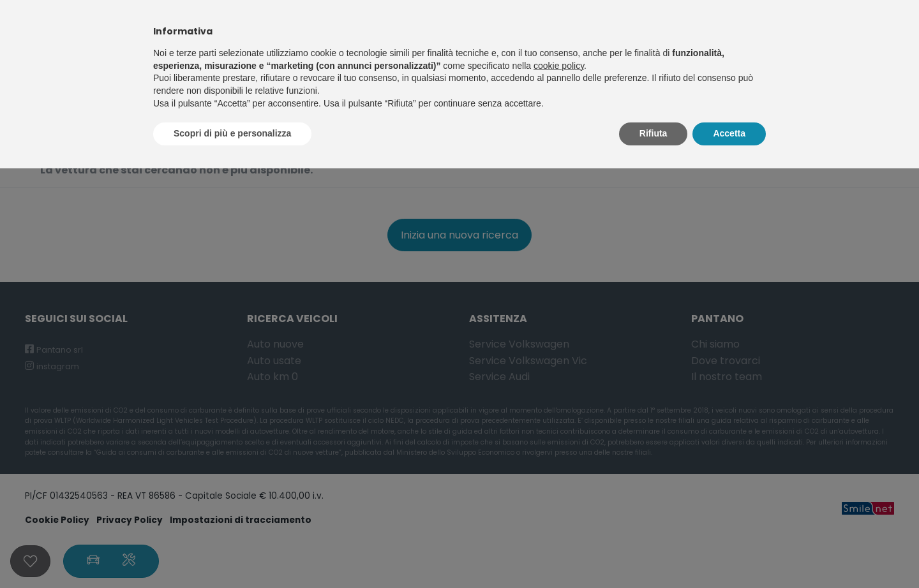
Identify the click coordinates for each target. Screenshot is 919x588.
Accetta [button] (729, 133)
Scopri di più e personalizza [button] (232, 133)
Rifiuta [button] (654, 133)
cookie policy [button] (559, 66)
